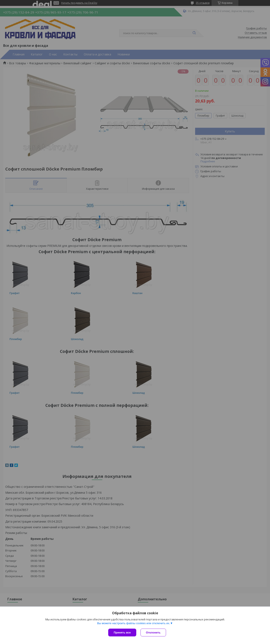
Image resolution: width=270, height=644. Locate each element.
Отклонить (153, 633)
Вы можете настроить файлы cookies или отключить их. (134, 623)
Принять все (122, 633)
